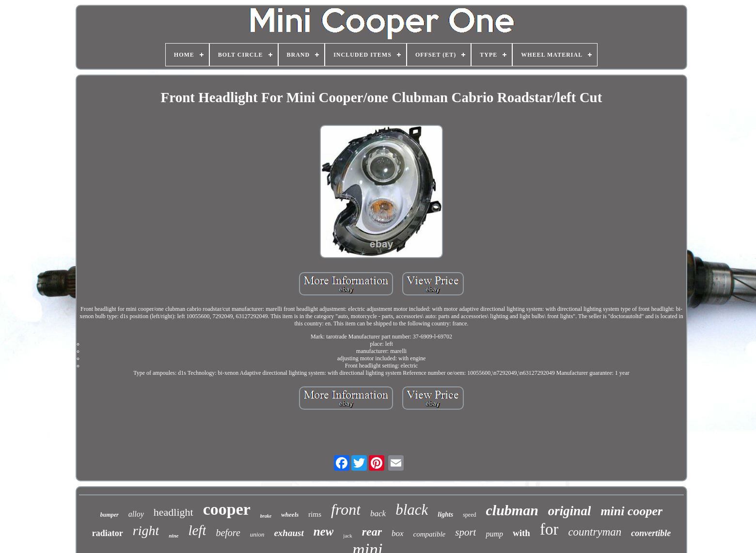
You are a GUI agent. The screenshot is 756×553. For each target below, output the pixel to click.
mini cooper (631, 511)
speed (469, 515)
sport (465, 532)
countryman (595, 532)
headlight (173, 512)
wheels (290, 515)
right (146, 530)
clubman (512, 510)
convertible (651, 533)
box (398, 533)
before (228, 533)
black (412, 510)
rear (372, 532)
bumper (110, 515)
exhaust (289, 533)
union (257, 534)
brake (266, 516)
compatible (430, 534)
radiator (108, 533)
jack (347, 536)
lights (445, 515)
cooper (227, 509)
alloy (136, 514)
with (521, 533)
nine (173, 536)
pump (494, 534)
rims (315, 514)
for (549, 529)
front (346, 509)
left (197, 530)
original (570, 511)
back (378, 514)
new (324, 531)
